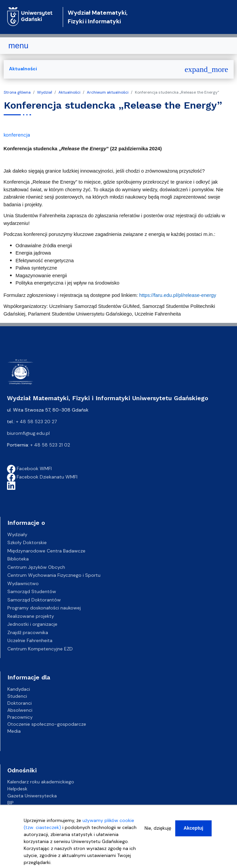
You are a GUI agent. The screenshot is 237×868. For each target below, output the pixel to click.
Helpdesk (17, 789)
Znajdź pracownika (28, 632)
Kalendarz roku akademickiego (41, 782)
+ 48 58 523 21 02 (50, 445)
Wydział (45, 92)
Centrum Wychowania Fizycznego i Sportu (54, 575)
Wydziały (17, 534)
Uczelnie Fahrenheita (30, 640)
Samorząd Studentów (32, 591)
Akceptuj (193, 829)
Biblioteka (18, 559)
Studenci (17, 696)
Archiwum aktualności (108, 92)
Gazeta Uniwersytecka (32, 796)
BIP (11, 803)
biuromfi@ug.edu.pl (28, 433)
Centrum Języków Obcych (36, 567)
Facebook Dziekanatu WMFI (42, 477)
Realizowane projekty (31, 616)
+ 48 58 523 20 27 (36, 422)
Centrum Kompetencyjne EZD (40, 649)
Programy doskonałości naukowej (44, 608)
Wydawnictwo (23, 583)
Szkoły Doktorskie (27, 542)
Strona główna (17, 92)
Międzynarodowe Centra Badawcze (46, 551)
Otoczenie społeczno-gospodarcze (47, 724)
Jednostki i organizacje (32, 624)
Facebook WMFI (29, 468)
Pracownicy (20, 717)
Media (14, 731)
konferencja (17, 135)
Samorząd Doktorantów (34, 600)
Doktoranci (20, 703)
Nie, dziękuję (158, 829)
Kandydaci (19, 689)
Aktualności (69, 92)
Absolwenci (20, 710)
